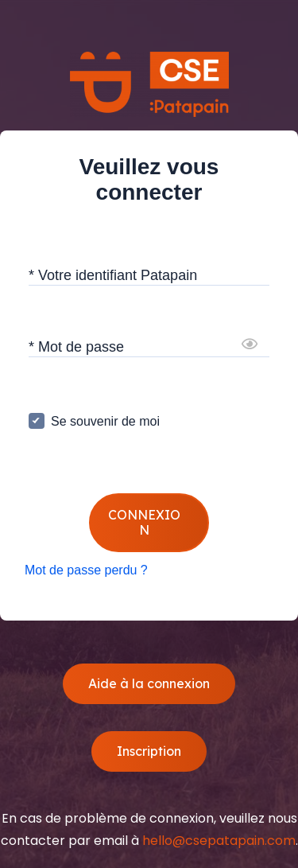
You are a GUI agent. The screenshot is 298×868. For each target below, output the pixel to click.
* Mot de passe (76, 346)
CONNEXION (144, 522)
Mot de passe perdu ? (86, 570)
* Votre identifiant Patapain (113, 274)
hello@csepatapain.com (219, 841)
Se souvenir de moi (105, 421)
